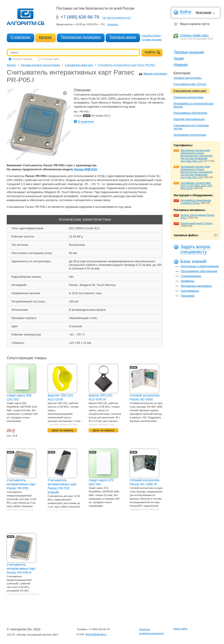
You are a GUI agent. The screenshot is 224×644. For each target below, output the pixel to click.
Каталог (45, 37)
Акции (179, 58)
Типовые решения (189, 52)
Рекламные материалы (196, 286)
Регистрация (203, 13)
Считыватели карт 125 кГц (190, 84)
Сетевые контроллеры (187, 78)
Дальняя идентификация (189, 119)
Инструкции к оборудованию (200, 266)
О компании (20, 37)
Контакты (113, 24)
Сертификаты (190, 291)
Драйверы (187, 281)
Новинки (181, 65)
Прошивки (187, 296)
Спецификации (191, 276)
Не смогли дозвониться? (117, 18)
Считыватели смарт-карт (190, 91)
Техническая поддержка (80, 37)
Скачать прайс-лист (194, 35)
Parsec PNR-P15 (86, 169)
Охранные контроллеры (188, 97)
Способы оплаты (151, 35)
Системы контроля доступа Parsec (40, 65)
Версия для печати (155, 74)
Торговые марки (123, 37)
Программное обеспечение (190, 113)
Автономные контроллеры (190, 135)
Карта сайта (180, 629)
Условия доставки (152, 40)
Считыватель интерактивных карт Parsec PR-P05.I (127, 65)
